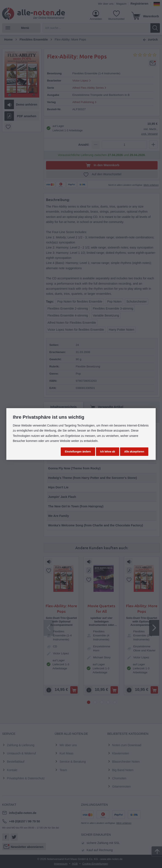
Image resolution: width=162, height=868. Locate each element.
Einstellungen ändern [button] (78, 452)
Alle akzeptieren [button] (134, 452)
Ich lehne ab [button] (108, 452)
